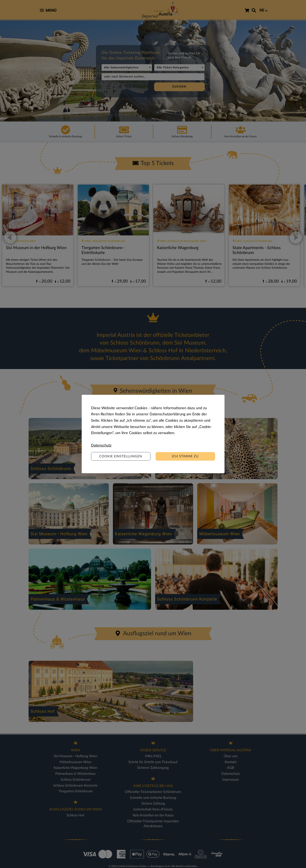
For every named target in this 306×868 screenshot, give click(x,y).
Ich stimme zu (185, 456)
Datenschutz (101, 446)
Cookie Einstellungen (121, 456)
